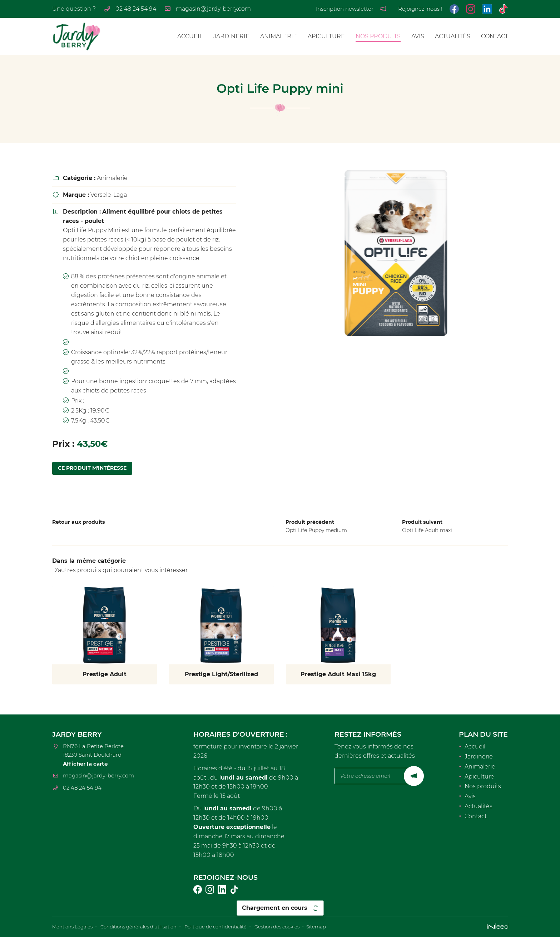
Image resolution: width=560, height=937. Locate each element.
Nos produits (378, 36)
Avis (418, 36)
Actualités (453, 36)
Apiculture (326, 36)
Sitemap (339, 927)
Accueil (190, 36)
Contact (495, 36)
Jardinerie (231, 36)
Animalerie (279, 36)
